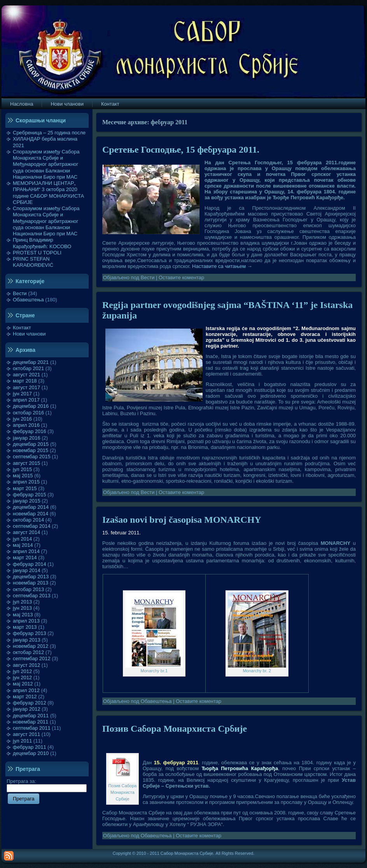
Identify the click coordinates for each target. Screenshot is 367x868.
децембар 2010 (31, 753)
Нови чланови (29, 334)
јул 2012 (22, 671)
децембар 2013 (31, 577)
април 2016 (26, 425)
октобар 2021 (28, 368)
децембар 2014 (31, 507)
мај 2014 (23, 545)
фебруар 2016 (30, 431)
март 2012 (25, 697)
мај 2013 (23, 615)
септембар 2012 (32, 658)
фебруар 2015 (30, 495)
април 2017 (26, 400)
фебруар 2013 (30, 633)
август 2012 (26, 665)
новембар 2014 (31, 514)
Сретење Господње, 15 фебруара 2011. (181, 150)
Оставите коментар (181, 277)
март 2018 (25, 381)
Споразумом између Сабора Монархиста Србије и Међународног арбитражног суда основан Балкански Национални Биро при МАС (46, 164)
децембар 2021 (31, 362)
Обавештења (28, 300)
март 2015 (25, 488)
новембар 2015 (31, 450)
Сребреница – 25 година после (49, 133)
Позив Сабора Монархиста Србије (175, 729)
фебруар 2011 (30, 747)
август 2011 (26, 734)
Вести (20, 293)
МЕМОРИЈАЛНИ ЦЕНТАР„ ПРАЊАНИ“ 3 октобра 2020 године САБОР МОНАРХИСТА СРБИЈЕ (48, 193)
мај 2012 (23, 684)
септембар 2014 (32, 526)
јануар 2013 (27, 640)
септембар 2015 (32, 457)
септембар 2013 (32, 596)
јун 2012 (22, 678)
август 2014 (26, 532)
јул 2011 (22, 741)
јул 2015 (22, 469)
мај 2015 (23, 476)
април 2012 (26, 690)
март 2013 (25, 627)
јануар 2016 (27, 438)
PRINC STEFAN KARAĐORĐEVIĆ (33, 262)
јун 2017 (22, 394)
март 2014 (25, 558)
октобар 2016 (28, 413)
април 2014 (26, 551)
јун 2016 (22, 419)
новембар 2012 (31, 646)
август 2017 (26, 387)
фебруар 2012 (30, 703)
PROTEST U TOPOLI (37, 253)
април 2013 (26, 621)
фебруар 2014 (30, 564)
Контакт (22, 328)
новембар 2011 (31, 722)
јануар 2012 (27, 709)
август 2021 (26, 375)
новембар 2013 (31, 583)
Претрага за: (47, 785)
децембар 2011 (31, 716)
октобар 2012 (28, 652)
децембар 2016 (31, 406)
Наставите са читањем (222, 266)
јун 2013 (22, 608)
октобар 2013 (28, 589)
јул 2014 (22, 539)
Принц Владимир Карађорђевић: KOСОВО (42, 243)
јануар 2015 (27, 501)
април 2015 (26, 482)
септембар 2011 (32, 728)
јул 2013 (22, 602)
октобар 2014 (28, 520)
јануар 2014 (27, 570)
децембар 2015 (31, 444)
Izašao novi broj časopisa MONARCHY (182, 520)
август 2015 (26, 463)
